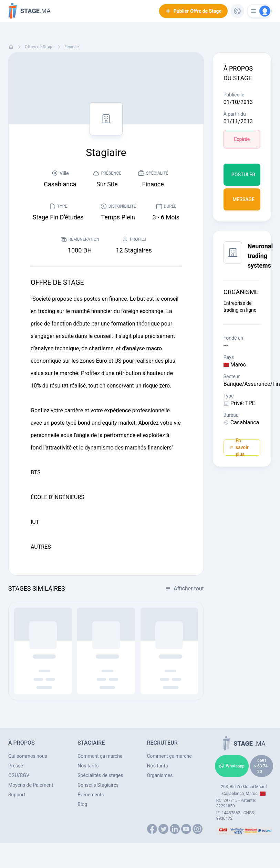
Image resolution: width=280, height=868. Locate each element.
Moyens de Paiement (31, 785)
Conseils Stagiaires (98, 785)
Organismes (160, 775)
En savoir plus (239, 447)
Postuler (243, 175)
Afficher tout (184, 588)
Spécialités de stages (100, 775)
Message (242, 199)
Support (17, 795)
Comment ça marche (100, 756)
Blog (82, 804)
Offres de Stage (39, 47)
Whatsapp (232, 766)
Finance (72, 47)
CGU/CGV (19, 775)
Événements (91, 795)
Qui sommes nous (28, 756)
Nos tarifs (88, 766)
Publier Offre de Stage (193, 11)
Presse (16, 766)
